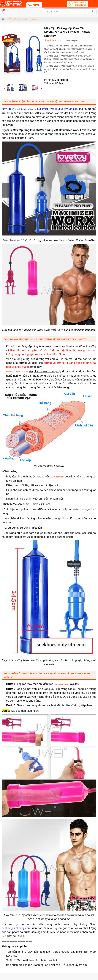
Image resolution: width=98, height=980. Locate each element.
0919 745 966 (80, 4)
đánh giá (73, 40)
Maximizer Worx (57, 477)
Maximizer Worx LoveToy (17, 372)
